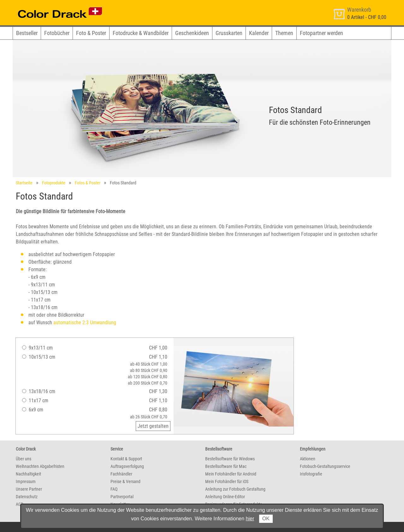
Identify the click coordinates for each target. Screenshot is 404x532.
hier (250, 519)
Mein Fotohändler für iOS (227, 481)
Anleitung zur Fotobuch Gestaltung (235, 489)
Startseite (24, 183)
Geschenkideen (192, 33)
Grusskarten (229, 33)
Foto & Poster (91, 33)
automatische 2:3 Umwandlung (85, 323)
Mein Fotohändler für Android (231, 474)
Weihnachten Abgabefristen (40, 466)
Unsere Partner (29, 489)
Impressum (26, 481)
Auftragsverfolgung (127, 466)
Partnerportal (122, 497)
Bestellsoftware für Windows (230, 459)
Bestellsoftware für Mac (226, 466)
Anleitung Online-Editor (225, 497)
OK (266, 519)
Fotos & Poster (88, 183)
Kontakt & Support (126, 459)
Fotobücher (57, 33)
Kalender (259, 33)
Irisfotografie (311, 474)
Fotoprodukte (54, 183)
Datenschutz (27, 497)
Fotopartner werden (321, 33)
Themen (284, 33)
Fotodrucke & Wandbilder (141, 33)
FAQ (114, 489)
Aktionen (308, 459)
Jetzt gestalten (153, 426)
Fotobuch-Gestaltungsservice (325, 466)
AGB (20, 504)
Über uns (24, 459)
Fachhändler (121, 474)
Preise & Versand (125, 481)
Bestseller (27, 33)
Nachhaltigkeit (28, 474)
